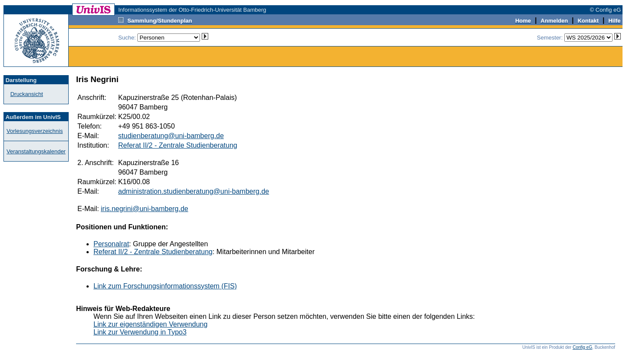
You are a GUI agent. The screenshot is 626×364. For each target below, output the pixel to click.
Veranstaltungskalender (36, 151)
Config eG (582, 347)
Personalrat (111, 244)
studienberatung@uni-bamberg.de (171, 136)
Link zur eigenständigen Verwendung (150, 324)
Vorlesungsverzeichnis (35, 131)
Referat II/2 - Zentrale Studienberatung (178, 145)
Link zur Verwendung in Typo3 (140, 332)
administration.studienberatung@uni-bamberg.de (194, 191)
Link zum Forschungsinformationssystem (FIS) (165, 286)
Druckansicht (27, 94)
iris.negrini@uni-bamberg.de (145, 209)
